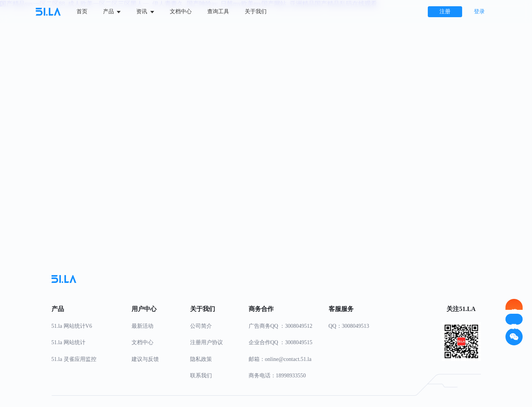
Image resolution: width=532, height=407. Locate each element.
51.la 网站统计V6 (72, 326)
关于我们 (256, 12)
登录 (479, 12)
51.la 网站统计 (69, 342)
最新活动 (142, 326)
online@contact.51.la (288, 359)
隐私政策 (201, 359)
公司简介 (201, 326)
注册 (445, 12)
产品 (112, 12)
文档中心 (181, 12)
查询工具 (218, 12)
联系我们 (201, 376)
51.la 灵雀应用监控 (74, 359)
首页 (82, 12)
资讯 (145, 12)
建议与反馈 (145, 359)
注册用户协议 (206, 342)
